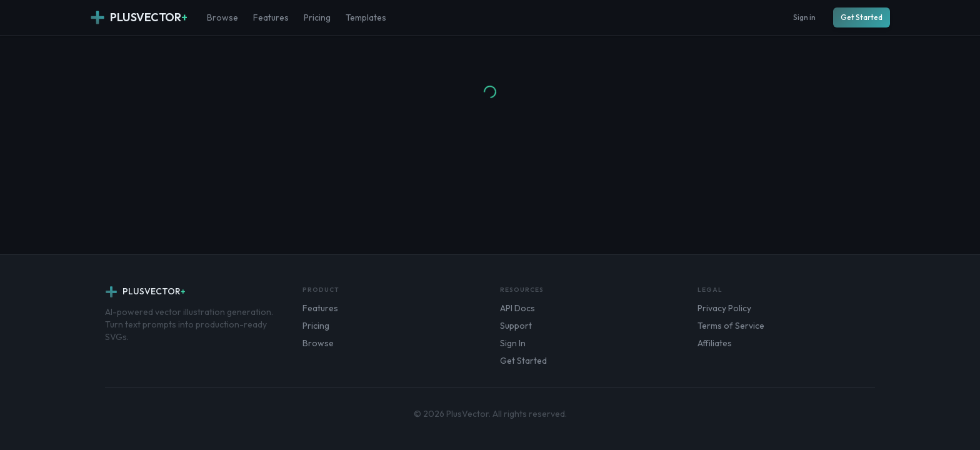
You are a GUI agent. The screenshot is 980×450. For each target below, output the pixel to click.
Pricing (317, 17)
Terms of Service (731, 326)
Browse (222, 17)
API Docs (517, 308)
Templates (366, 17)
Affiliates (715, 343)
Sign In (513, 343)
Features (271, 17)
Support (516, 326)
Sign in (804, 17)
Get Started (862, 17)
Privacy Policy (724, 308)
